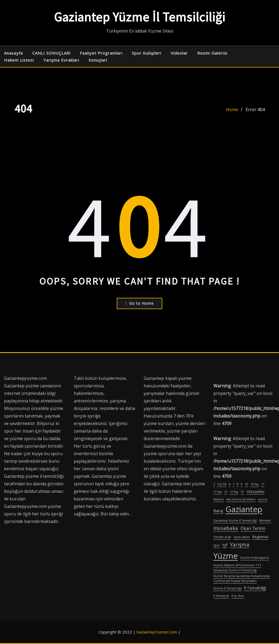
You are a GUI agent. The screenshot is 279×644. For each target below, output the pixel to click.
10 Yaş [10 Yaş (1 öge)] (255, 484)
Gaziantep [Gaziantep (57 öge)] (244, 509)
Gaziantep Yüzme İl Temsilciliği (140, 17)
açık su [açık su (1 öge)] (263, 499)
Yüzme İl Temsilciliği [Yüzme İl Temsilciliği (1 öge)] (227, 588)
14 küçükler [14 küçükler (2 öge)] (255, 491)
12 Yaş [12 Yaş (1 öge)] (234, 492)
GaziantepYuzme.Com (157, 632)
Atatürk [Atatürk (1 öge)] (219, 499)
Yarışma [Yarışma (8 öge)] (240, 544)
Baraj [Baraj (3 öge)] (218, 511)
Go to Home (139, 303)
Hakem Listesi (19, 60)
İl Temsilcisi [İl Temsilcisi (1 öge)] (221, 596)
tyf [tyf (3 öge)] (225, 545)
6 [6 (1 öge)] (229, 484)
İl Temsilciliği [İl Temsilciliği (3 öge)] (255, 588)
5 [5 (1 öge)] (214, 484)
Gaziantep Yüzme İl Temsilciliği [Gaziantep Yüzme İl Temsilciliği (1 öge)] (235, 521)
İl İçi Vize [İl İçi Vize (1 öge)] (238, 596)
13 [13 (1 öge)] (242, 492)
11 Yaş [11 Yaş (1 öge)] (218, 492)
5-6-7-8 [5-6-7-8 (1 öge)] (222, 484)
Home (232, 109)
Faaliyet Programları (101, 53)
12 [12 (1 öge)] (226, 492)
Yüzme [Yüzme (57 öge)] (226, 556)
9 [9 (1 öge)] (242, 484)
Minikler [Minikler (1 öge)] (265, 521)
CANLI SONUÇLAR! (51, 53)
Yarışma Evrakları (61, 60)
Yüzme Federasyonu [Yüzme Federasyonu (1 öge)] (255, 558)
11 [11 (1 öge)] (263, 484)
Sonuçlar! (98, 60)
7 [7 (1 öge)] (234, 484)
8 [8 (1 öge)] (238, 484)
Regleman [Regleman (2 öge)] (260, 537)
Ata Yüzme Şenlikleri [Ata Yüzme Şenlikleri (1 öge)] (241, 499)
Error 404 (255, 109)
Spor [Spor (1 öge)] (217, 545)
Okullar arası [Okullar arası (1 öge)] (222, 537)
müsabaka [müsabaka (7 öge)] (226, 528)
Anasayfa (13, 53)
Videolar (179, 53)
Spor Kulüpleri (146, 53)
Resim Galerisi (212, 53)
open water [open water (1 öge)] (242, 537)
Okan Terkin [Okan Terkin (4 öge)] (253, 528)
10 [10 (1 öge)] (246, 484)
